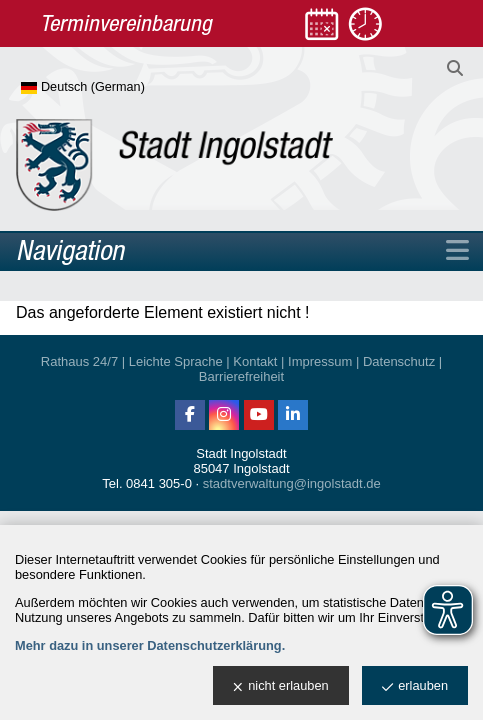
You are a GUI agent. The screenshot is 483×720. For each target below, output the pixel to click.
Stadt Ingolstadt (241, 453)
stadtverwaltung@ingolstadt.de (292, 483)
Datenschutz (399, 361)
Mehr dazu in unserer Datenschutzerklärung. (150, 645)
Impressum (320, 361)
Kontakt (255, 361)
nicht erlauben (280, 686)
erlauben (415, 686)
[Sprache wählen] (115, 88)
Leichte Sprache (176, 361)
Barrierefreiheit (241, 376)
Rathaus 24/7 (79, 361)
